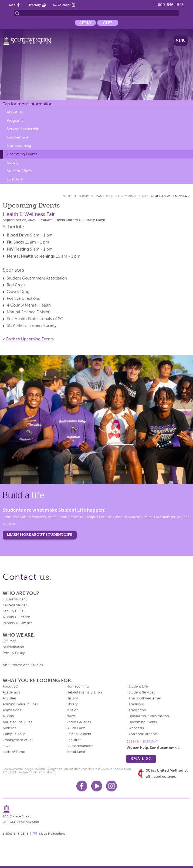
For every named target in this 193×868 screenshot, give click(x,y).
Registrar (74, 740)
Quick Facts (76, 728)
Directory (34, 5)
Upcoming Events (22, 154)
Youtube (97, 786)
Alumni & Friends (17, 617)
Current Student (16, 605)
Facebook (82, 786)
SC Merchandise (79, 746)
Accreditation (13, 647)
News (71, 716)
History (72, 698)
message (35, 834)
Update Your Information (149, 716)
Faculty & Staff (14, 611)
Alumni (8, 716)
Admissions (12, 710)
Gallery (13, 162)
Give (108, 23)
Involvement (18, 137)
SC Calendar (62, 5)
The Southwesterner (145, 698)
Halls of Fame (14, 752)
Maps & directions (52, 834)
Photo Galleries (79, 722)
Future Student (15, 599)
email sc (141, 759)
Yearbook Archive (143, 734)
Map (12, 5)
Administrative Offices (20, 704)
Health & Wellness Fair (170, 196)
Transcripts (138, 710)
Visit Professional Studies (23, 665)
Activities (10, 698)
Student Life (138, 686)
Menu (181, 41)
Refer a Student (79, 734)
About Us (15, 112)
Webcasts (136, 728)
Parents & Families (18, 623)
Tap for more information (28, 104)
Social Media (77, 752)
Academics (11, 692)
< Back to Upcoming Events (28, 339)
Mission (72, 710)
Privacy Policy (14, 653)
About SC (10, 686)
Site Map (10, 641)
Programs (15, 121)
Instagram (111, 786)
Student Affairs (19, 171)
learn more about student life (39, 535)
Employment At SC (18, 740)
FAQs (7, 746)
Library (72, 704)
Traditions (137, 704)
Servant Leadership (23, 129)
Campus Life (105, 196)
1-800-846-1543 (169, 5)
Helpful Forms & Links (84, 692)
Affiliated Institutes (17, 722)
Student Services (78, 196)
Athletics (9, 728)
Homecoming (19, 146)
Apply (85, 23)
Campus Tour (14, 734)
